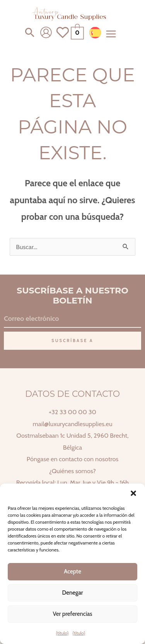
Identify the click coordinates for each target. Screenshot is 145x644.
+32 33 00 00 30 (72, 412)
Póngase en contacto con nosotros (72, 459)
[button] (133, 493)
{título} (62, 633)
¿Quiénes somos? (72, 471)
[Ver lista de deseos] (63, 37)
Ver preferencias (72, 614)
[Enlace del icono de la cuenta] (46, 32)
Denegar (72, 593)
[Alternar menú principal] (111, 34)
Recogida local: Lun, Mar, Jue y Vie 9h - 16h (72, 482)
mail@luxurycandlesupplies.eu (72, 424)
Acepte (72, 572)
